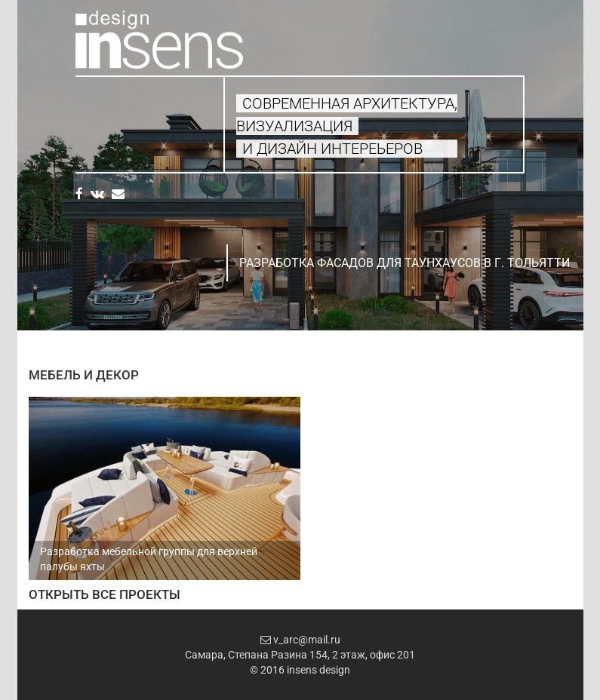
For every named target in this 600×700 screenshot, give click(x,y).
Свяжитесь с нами (114, 151)
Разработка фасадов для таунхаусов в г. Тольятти (405, 263)
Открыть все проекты (105, 594)
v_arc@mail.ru (300, 640)
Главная (92, 99)
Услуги (90, 117)
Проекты (97, 134)
